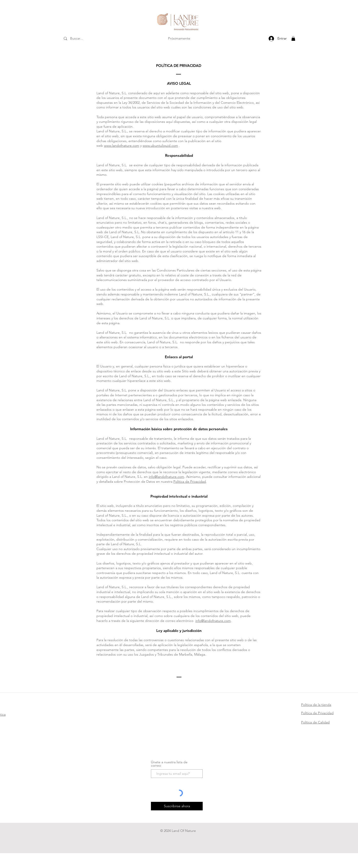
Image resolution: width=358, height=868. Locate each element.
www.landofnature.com (122, 146)
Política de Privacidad (190, 481)
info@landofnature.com (166, 477)
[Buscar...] (83, 39)
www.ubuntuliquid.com (160, 146)
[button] (293, 38)
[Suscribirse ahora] (177, 806)
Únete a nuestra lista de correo (169, 764)
